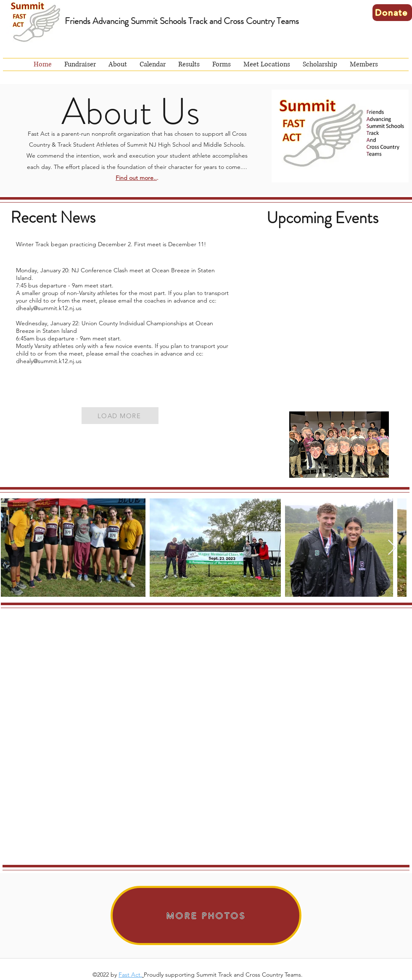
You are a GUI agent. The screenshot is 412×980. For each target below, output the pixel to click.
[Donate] (392, 13)
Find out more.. (136, 178)
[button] (118, 65)
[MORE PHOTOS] (206, 915)
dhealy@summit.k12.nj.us (49, 308)
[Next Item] (392, 548)
